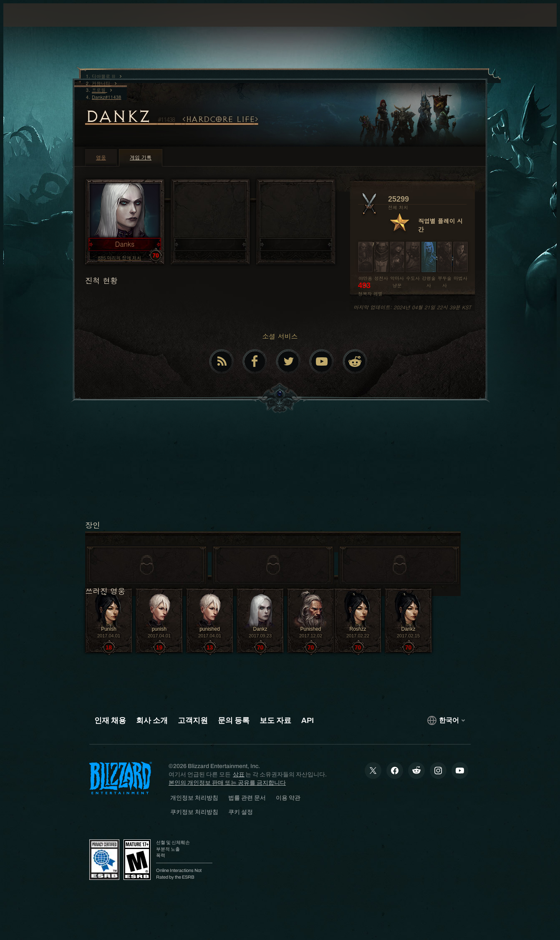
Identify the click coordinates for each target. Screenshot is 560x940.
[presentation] (36, 25)
